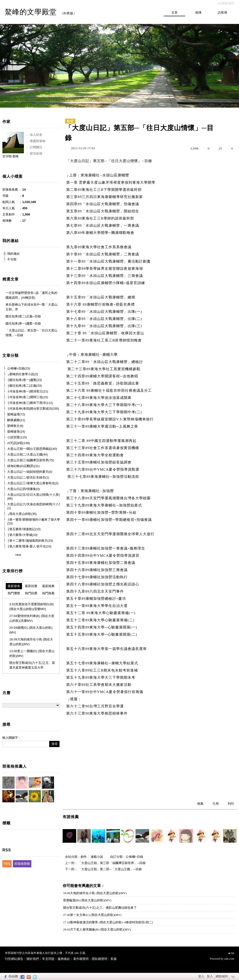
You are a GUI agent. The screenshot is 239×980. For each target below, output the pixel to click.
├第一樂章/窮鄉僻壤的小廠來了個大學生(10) (35, 521)
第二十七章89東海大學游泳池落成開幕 (99, 398)
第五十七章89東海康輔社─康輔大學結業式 (103, 663)
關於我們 (33, 959)
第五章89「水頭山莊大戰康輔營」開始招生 (103, 211)
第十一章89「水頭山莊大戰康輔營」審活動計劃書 (108, 261)
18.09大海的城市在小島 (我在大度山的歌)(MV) (95, 893)
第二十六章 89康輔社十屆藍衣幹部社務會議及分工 (110, 391)
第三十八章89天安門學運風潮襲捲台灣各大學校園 (109, 498)
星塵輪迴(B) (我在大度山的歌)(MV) (87, 900)
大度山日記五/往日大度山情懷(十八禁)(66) (33, 497)
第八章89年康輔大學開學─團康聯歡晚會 (100, 233)
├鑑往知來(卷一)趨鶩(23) (24, 380)
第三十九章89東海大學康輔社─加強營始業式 (105, 505)
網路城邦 (222, 976)
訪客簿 (222, 13)
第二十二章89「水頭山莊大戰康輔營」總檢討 (105, 362)
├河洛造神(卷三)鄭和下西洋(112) (30, 403)
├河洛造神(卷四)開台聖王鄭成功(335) (33, 409)
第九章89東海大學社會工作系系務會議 (99, 247)
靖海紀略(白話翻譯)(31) (23, 466)
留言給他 (36, 153)
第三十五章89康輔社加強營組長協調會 (99, 462)
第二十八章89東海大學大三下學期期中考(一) (105, 405)
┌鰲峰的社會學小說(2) (23, 374)
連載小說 (97, 857)
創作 (84, 857)
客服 (114, 959)
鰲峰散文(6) (15, 426)
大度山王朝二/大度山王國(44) (27, 454)
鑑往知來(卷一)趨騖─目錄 (23, 323)
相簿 (198, 13)
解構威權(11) (16, 420)
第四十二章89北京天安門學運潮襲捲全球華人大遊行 (111, 534)
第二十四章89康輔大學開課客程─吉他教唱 (103, 376)
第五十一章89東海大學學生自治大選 (98, 606)
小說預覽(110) (17, 437)
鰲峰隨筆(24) (16, 432)
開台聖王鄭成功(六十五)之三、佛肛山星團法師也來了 (100, 908)
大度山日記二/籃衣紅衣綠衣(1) (28, 477)
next (18, 555)
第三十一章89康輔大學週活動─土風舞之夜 (103, 426)
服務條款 (64, 959)
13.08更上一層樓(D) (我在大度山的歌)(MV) (32, 653)
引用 (216, 804)
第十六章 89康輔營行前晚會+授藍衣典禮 (100, 304)
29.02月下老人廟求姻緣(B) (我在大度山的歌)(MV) (97, 929)
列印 (231, 804)
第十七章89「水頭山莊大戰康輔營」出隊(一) (104, 312)
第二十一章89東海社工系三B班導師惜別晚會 (104, 340)
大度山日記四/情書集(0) (24, 489)
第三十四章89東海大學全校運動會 (96, 455)
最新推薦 (48, 586)
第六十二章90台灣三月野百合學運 (96, 706)
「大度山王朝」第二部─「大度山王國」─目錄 (110, 869)
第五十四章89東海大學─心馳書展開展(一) (102, 627)
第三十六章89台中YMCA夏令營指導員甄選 (103, 469)
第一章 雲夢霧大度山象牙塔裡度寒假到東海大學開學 (111, 182)
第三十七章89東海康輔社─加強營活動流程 (104, 477)
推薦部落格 (38, 141)
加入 (210, 976)
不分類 (12, 259)
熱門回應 (31, 593)
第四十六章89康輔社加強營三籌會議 (98, 570)
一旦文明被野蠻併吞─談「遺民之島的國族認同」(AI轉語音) (31, 295)
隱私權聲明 (100, 959)
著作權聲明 (81, 959)
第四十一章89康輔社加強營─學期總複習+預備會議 (110, 520)
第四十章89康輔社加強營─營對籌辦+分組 (102, 512)
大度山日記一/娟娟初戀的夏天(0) (30, 472)
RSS (7, 864)
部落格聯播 (22, 864)
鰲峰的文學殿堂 (31, 12)
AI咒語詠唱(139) (19, 443)
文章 (174, 13)
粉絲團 (13, 976)
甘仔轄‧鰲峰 (11, 156)
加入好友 (36, 135)
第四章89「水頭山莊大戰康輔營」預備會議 (103, 204)
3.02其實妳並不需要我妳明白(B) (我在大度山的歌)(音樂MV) (32, 607)
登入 (201, 976)
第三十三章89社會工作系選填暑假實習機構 (103, 448)
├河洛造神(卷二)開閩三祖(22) (28, 397)
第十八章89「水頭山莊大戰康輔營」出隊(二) (104, 319)
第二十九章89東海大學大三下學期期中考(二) (105, 412)
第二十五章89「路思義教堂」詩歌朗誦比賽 (103, 383)
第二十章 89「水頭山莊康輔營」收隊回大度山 (105, 333)
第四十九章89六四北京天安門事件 (96, 591)
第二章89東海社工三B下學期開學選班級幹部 (104, 190)
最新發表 (14, 586)
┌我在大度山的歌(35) (22, 514)
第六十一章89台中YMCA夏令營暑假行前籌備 (105, 692)
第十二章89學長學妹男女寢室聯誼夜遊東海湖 (105, 269)
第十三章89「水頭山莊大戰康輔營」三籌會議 (105, 276)
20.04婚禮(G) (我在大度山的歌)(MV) (31, 630)
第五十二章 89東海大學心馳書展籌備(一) (101, 613)
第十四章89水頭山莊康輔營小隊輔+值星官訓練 (106, 283)
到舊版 (68, 13)
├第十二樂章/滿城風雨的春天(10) (30, 541)
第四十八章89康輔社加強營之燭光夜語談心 (103, 584)
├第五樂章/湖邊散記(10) (24, 529)
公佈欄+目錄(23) (19, 368)
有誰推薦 (71, 817)
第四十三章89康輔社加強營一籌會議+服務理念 (106, 548)
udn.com (229, 959)
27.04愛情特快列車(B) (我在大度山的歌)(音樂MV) (32, 618)
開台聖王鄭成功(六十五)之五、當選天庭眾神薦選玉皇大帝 (32, 665)
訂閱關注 (36, 147)
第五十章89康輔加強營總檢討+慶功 (97, 599)
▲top (231, 953)
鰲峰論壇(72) (16, 414)
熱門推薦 (48, 593)
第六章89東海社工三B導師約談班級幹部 (100, 218)
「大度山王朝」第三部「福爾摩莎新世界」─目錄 (112, 863)
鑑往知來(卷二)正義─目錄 (23, 316)
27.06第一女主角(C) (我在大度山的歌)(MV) (92, 915)
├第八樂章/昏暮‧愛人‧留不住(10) (29, 546)
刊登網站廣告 (14, 959)
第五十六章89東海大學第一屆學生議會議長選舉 (108, 649)
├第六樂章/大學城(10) (22, 535)
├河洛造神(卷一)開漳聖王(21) (28, 391)
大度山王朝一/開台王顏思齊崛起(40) (32, 449)
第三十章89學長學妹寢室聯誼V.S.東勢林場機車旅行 (111, 419)
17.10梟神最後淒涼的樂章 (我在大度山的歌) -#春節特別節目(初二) (108, 922)
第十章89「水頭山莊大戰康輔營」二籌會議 (103, 254)
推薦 (200, 804)
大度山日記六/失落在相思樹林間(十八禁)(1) (35, 506)
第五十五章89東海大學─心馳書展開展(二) (103, 634)
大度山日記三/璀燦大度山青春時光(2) (33, 483)
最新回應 (31, 586)
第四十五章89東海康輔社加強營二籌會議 (101, 563)
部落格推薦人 (15, 766)
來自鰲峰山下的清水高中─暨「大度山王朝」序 (31, 307)
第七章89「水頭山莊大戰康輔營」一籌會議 (103, 226)
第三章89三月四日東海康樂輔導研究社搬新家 (105, 197)
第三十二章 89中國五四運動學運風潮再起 (102, 441)
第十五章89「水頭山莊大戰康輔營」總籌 (101, 297)
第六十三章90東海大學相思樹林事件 (98, 713)
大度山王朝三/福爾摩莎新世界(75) (31, 460)
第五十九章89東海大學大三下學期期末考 (101, 677)
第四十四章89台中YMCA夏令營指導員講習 (103, 556)
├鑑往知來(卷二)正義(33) (24, 386)
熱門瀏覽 (14, 593)
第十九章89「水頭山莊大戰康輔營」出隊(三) (104, 326)
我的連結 (13, 254)
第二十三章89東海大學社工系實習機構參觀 (104, 369)
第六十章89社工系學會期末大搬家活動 (99, 685)
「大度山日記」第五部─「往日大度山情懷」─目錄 (31, 333)
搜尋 (54, 744)
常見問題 (48, 959)
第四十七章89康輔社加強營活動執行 (98, 577)
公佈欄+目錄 (134, 857)
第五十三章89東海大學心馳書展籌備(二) (101, 620)
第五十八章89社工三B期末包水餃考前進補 (103, 670)
